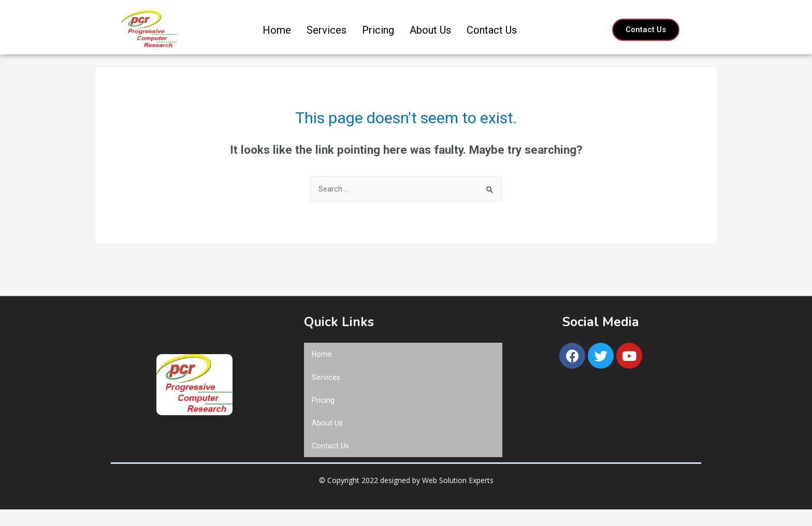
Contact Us (492, 30)
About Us (430, 30)
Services (327, 30)
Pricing (378, 30)
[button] (646, 30)
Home (277, 30)
